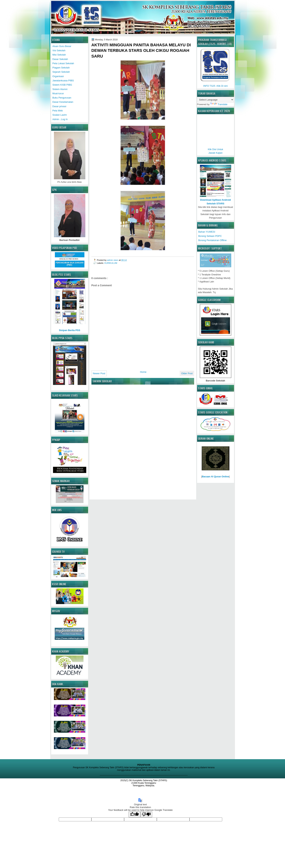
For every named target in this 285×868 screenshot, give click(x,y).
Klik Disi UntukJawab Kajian (216, 149)
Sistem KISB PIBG (62, 85)
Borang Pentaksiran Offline (213, 240)
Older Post (187, 373)
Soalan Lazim (60, 115)
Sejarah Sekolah (61, 72)
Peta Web (58, 111)
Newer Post (99, 373)
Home (143, 372)
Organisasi (58, 76)
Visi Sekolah (59, 50)
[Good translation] (134, 814)
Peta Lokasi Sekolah (63, 63)
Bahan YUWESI (207, 232)
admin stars (113, 260)
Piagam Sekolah (61, 68)
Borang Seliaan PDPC (210, 236)
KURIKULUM (111, 263)
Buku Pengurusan (62, 98)
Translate (219, 104)
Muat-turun (58, 93)
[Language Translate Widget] (215, 100)
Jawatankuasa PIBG (63, 81)
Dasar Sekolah (60, 59)
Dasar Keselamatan (63, 102)
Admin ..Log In (60, 119)
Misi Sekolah (59, 55)
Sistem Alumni (60, 89)
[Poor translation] (146, 814)
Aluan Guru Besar (62, 46)
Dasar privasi (59, 106)
